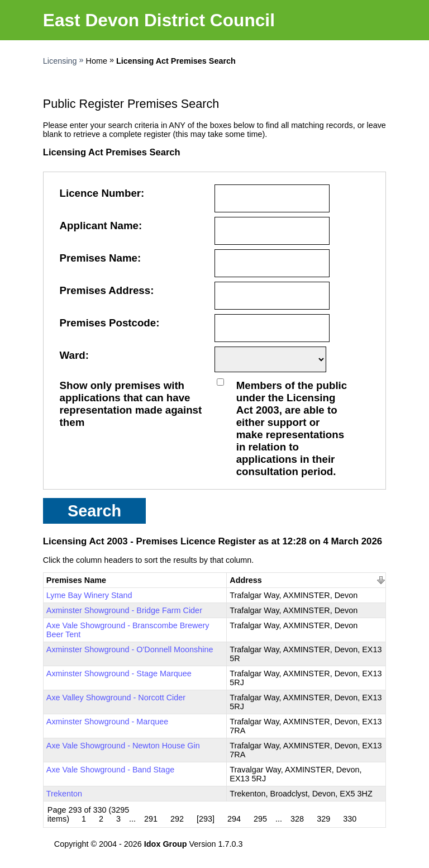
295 (260, 819)
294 (234, 819)
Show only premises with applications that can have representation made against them (131, 404)
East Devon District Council (159, 20)
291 (151, 819)
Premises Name (99, 258)
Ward (73, 355)
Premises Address (105, 290)
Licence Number (101, 193)
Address (246, 580)
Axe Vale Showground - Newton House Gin (123, 746)
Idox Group (166, 844)
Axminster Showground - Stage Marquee (119, 673)
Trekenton (64, 794)
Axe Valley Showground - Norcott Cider (116, 698)
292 (177, 819)
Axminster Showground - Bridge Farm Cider (124, 610)
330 (350, 819)
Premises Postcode (108, 323)
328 (297, 819)
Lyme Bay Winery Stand (89, 595)
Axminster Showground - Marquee (107, 722)
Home (97, 61)
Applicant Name (99, 226)
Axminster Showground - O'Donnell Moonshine (130, 649)
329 (323, 819)
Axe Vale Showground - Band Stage (110, 770)
